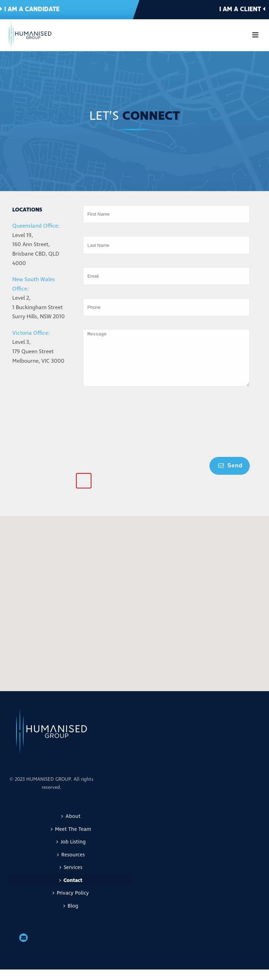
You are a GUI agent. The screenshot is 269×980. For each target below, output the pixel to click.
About (71, 827)
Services (71, 878)
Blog (71, 916)
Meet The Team (71, 840)
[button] (184, 571)
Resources (71, 865)
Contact (71, 891)
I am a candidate (30, 9)
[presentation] (112, 435)
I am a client (242, 9)
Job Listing (71, 852)
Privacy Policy (71, 903)
